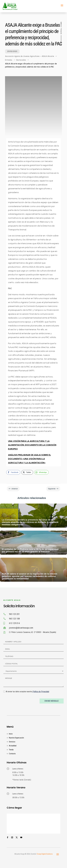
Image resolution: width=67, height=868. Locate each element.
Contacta (12, 754)
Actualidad (13, 746)
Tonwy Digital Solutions (45, 854)
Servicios (12, 742)
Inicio (11, 734)
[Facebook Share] (13, 472)
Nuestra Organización (16, 738)
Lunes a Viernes (18, 769)
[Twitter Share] (27, 472)
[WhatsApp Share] (41, 472)
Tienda (11, 750)
